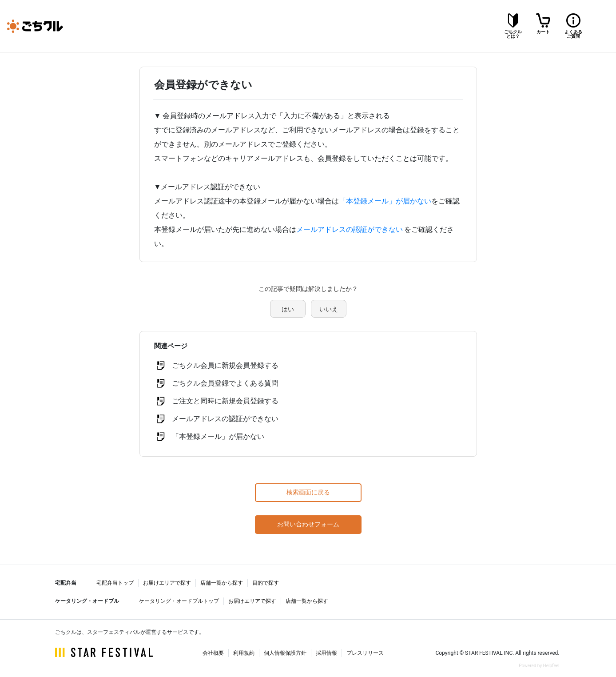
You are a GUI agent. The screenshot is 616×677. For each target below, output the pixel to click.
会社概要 (213, 653)
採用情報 (326, 653)
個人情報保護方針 (285, 653)
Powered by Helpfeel (539, 666)
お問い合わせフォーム (308, 524)
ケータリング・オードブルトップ (179, 601)
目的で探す (266, 583)
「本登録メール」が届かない (385, 201)
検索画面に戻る (308, 492)
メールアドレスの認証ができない (350, 229)
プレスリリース (365, 653)
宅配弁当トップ (115, 583)
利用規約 (244, 653)
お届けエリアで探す (167, 583)
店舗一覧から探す (222, 583)
